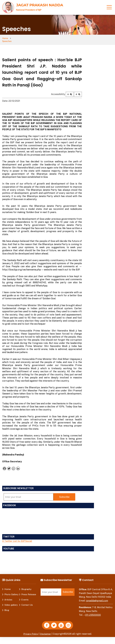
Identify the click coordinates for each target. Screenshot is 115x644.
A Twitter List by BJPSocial (17, 538)
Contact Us (27, 602)
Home (5, 38)
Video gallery (11, 602)
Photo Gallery (11, 592)
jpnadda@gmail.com (97, 598)
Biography (26, 586)
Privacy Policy (30, 631)
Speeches (18, 38)
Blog (7, 607)
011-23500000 (93, 612)
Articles (8, 597)
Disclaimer (46, 631)
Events (25, 597)
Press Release (29, 592)
